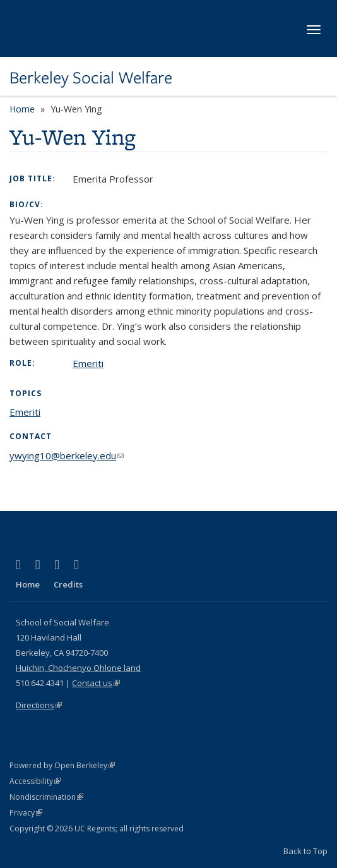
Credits (68, 584)
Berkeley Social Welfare (91, 78)
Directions (39, 705)
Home (22, 109)
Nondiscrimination (46, 797)
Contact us (96, 683)
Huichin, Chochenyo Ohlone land (78, 668)
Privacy (26, 813)
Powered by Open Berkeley (62, 765)
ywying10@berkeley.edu (67, 455)
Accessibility (35, 781)
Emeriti (88, 363)
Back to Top (305, 851)
